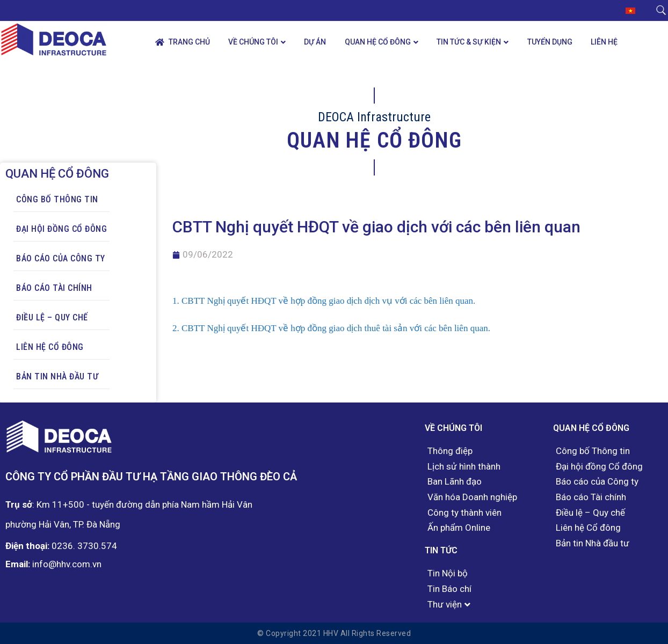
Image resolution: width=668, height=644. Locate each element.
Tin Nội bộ (448, 573)
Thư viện (445, 605)
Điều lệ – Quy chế (52, 317)
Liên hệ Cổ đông (50, 347)
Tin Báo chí (449, 589)
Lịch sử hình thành (464, 467)
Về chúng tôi (253, 42)
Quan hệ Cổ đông (378, 42)
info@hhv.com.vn (67, 564)
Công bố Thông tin (57, 199)
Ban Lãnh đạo (455, 482)
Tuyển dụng (550, 42)
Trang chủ (183, 42)
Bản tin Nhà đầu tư (57, 376)
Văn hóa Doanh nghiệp (472, 497)
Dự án (315, 42)
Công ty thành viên (464, 513)
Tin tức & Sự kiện (469, 42)
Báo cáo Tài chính (54, 288)
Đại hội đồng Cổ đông (61, 229)
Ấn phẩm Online (459, 528)
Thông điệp (450, 451)
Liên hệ (604, 42)
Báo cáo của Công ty (61, 258)
